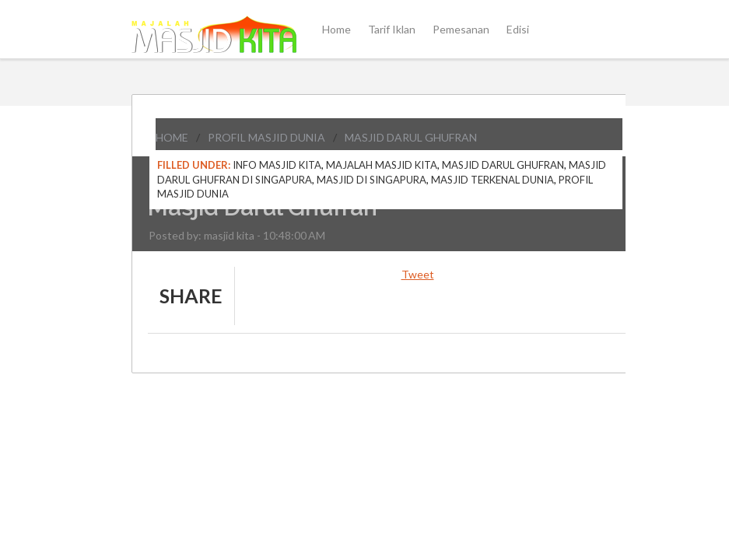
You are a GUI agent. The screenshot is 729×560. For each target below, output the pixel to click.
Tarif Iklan (392, 30)
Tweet (418, 274)
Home (336, 30)
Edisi (518, 30)
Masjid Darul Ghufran (411, 137)
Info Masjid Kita (277, 165)
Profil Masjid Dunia (266, 137)
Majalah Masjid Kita (382, 165)
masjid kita (229, 235)
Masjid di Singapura (372, 180)
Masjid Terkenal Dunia (492, 180)
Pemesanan (461, 30)
